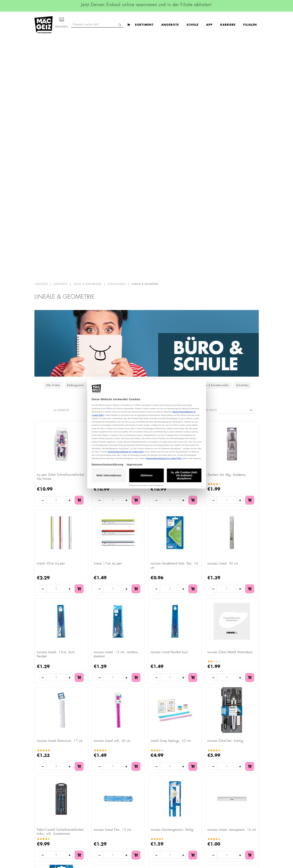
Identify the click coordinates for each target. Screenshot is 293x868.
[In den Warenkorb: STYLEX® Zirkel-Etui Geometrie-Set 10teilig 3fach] (136, 702)
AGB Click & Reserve (83, 780)
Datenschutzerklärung (237, 814)
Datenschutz (78, 774)
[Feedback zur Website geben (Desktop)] (194, 841)
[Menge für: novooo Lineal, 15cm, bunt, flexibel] (56, 436)
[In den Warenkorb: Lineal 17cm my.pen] (136, 347)
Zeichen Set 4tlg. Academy (227, 233)
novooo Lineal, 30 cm (223, 322)
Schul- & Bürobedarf (88, 42)
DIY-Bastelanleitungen (46, 842)
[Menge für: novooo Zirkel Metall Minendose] (227, 436)
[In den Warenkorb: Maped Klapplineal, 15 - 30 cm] (250, 702)
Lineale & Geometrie (147, 143)
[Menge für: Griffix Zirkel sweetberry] (170, 259)
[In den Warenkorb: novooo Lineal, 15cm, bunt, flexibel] (79, 436)
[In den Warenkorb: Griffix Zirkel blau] (136, 258)
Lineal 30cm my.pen (51, 322)
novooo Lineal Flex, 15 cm (112, 588)
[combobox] (228, 25)
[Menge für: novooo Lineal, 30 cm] (227, 348)
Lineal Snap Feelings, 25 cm (171, 499)
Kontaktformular (188, 809)
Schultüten (243, 143)
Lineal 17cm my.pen (108, 322)
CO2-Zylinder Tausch (46, 820)
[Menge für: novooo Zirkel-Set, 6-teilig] (227, 525)
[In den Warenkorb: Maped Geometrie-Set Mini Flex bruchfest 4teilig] (193, 702)
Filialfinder (39, 774)
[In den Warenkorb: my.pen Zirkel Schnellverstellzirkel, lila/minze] (79, 258)
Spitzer (95, 143)
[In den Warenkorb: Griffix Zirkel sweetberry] (193, 258)
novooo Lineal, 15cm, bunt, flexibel (56, 413)
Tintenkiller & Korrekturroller (211, 143)
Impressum (77, 785)
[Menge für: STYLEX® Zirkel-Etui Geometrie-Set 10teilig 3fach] (113, 702)
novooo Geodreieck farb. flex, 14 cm (174, 324)
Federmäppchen (117, 143)
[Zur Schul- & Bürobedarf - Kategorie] (147, 102)
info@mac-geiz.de (189, 803)
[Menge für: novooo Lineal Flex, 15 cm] (113, 614)
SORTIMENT (61, 42)
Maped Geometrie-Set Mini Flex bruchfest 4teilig (173, 679)
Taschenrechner (177, 143)
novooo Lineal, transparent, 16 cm (232, 588)
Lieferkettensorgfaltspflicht (86, 826)
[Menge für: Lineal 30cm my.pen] (56, 348)
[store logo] (44, 25)
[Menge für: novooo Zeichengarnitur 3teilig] (170, 614)
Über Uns (38, 785)
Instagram (130, 784)
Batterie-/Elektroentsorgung (87, 831)
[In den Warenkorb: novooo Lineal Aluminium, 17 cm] (79, 525)
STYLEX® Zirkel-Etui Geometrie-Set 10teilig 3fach (117, 679)
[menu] (120, 25)
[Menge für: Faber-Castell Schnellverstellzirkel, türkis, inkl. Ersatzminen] (56, 614)
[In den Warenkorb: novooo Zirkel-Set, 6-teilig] (250, 525)
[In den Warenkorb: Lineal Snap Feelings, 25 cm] (193, 525)
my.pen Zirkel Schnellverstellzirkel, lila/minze (61, 235)
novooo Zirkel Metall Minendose (230, 411)
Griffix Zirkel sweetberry (167, 233)
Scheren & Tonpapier (148, 152)
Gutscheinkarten (43, 836)
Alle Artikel (53, 143)
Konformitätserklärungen (85, 847)
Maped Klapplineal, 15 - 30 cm (230, 677)
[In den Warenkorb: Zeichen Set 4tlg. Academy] (250, 258)
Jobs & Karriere (42, 780)
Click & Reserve (42, 804)
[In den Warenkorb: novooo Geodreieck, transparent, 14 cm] (79, 702)
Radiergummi (75, 143)
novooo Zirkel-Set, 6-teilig (225, 499)
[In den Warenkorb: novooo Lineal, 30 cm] (250, 347)
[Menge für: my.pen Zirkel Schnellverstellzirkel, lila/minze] (56, 259)
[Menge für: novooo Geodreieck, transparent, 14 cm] (56, 702)
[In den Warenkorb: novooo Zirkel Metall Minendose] (250, 436)
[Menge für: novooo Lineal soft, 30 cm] (113, 525)
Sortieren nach (206, 169)
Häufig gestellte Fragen (193, 816)
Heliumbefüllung (43, 826)
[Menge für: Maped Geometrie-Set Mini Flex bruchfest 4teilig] (170, 702)
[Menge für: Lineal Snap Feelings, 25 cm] (170, 525)
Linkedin (129, 792)
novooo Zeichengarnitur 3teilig (172, 588)
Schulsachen (117, 42)
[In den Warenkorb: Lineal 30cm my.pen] (79, 347)
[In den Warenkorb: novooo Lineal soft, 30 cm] (136, 525)
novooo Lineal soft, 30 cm (112, 499)
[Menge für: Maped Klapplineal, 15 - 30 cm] (227, 702)
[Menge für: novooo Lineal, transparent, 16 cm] (227, 614)
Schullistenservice (43, 810)
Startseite (42, 42)
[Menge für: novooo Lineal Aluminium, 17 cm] (56, 525)
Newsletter (39, 815)
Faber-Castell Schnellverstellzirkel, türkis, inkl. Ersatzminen (61, 590)
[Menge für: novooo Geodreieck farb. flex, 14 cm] (170, 348)
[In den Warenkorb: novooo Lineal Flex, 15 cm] (136, 613)
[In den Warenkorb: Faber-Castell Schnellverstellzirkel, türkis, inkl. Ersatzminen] (79, 613)
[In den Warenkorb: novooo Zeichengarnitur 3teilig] (193, 613)
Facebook (129, 775)
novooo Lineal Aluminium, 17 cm (60, 499)
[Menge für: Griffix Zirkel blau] (113, 259)
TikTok (127, 801)
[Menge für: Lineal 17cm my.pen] (113, 348)
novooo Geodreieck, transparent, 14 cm (60, 679)
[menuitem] (69, 25)
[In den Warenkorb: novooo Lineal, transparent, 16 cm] (250, 613)
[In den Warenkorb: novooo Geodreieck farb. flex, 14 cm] (193, 347)
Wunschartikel (41, 831)
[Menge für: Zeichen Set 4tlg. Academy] (227, 259)
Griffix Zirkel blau (106, 233)
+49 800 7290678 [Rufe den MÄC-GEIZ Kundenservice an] (186, 787)
